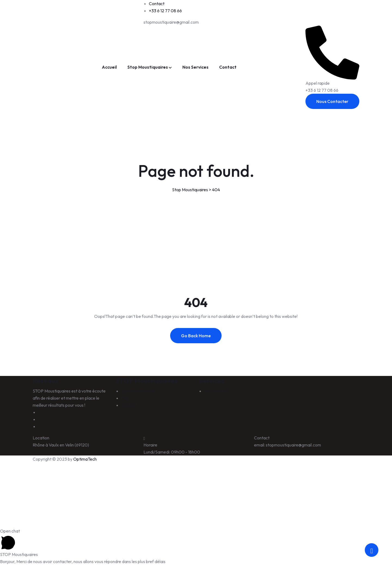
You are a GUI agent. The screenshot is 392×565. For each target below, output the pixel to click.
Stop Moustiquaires (148, 67)
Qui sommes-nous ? (140, 391)
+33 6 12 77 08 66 (165, 11)
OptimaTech (85, 459)
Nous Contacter (332, 101)
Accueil (109, 67)
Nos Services (195, 67)
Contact (157, 4)
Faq (125, 398)
